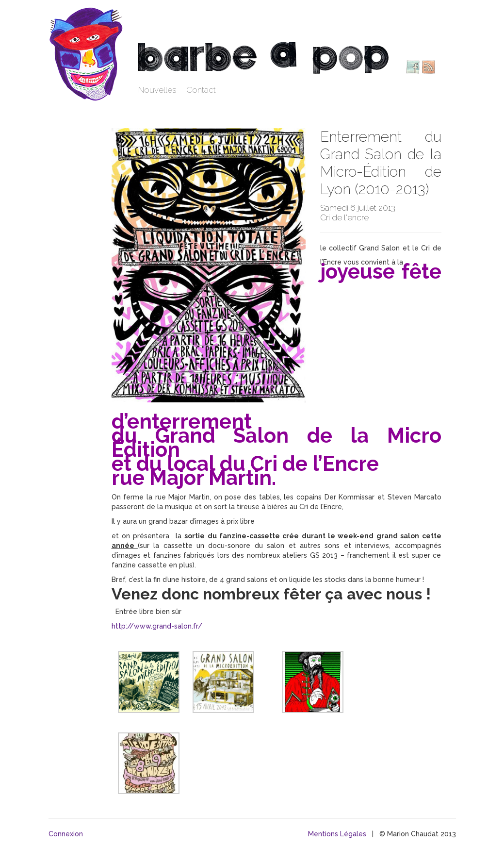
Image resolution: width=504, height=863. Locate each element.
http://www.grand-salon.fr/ (157, 626)
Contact (201, 90)
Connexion (66, 834)
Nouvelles (157, 90)
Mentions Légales (337, 834)
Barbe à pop (87, 53)
